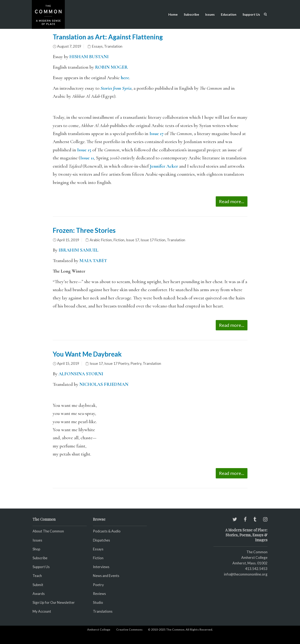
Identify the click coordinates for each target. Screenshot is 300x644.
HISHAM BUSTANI (89, 57)
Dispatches (101, 540)
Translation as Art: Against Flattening (108, 37)
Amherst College (99, 629)
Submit (38, 585)
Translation (113, 46)
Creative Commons (129, 629)
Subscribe (191, 14)
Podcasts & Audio (107, 531)
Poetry (136, 363)
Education (229, 14)
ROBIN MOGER (111, 67)
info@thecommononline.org (246, 574)
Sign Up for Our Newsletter (54, 602)
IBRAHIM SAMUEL (78, 250)
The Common (257, 552)
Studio (98, 602)
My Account (42, 611)
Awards (39, 594)
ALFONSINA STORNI (81, 374)
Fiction (119, 240)
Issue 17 (156, 134)
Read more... (232, 201)
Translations (103, 611)
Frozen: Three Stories (84, 230)
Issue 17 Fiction (153, 240)
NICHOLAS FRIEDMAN (104, 384)
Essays (97, 46)
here (125, 78)
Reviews (99, 594)
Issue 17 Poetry (117, 363)
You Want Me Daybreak (87, 354)
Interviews (101, 567)
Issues (210, 14)
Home (173, 14)
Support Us (251, 14)
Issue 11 (87, 158)
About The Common (48, 531)
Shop (36, 549)
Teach (37, 576)
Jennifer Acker (164, 166)
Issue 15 (84, 150)
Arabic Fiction (101, 240)
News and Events (106, 576)
